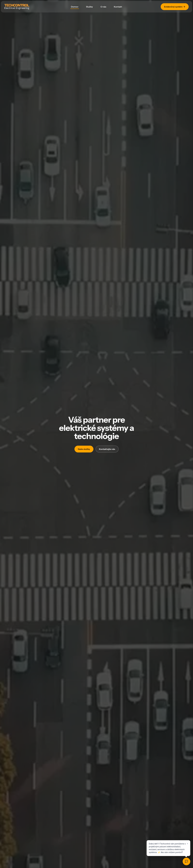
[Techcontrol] (17, 7)
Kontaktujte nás (107, 449)
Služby (89, 7)
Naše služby (84, 449)
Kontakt (118, 7)
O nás (103, 7)
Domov (75, 7)
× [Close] (187, 844)
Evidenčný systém (175, 7)
